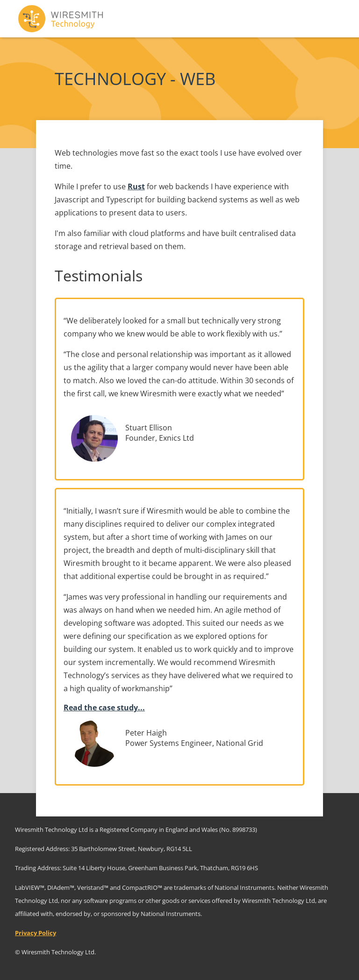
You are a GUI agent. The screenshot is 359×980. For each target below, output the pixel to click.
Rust (136, 186)
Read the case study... (104, 708)
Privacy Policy (36, 933)
